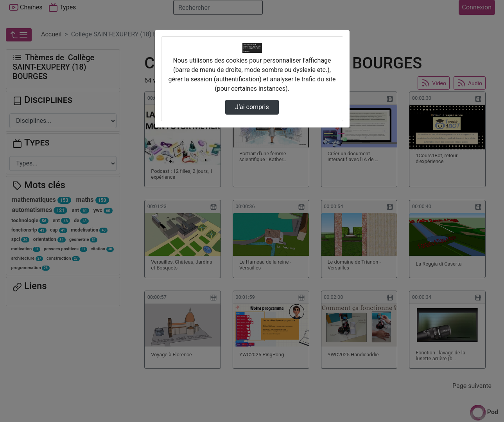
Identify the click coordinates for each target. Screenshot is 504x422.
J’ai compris (252, 107)
